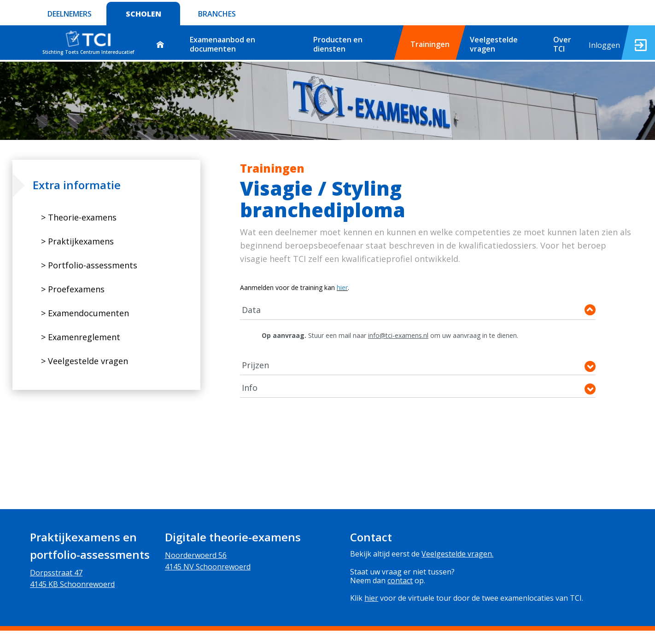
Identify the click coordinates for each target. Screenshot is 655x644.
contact (400, 580)
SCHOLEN (143, 14)
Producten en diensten (338, 44)
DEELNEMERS (70, 14)
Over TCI (562, 44)
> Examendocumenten (85, 313)
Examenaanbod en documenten (222, 44)
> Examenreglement (81, 337)
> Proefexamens (73, 289)
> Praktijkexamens (77, 241)
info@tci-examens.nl (398, 335)
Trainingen (430, 44)
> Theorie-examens (79, 217)
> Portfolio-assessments (89, 265)
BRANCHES (217, 14)
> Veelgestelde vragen (85, 361)
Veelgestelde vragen (494, 44)
